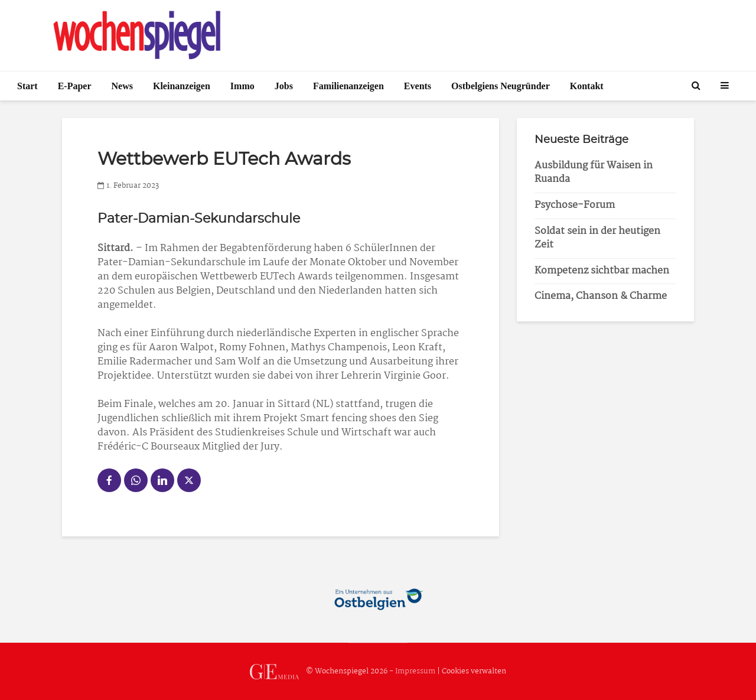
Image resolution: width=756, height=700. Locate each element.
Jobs (284, 86)
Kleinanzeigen (182, 86)
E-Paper (75, 86)
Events (418, 86)
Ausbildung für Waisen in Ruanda (594, 172)
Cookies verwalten (474, 671)
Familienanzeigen (348, 86)
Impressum (415, 671)
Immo (242, 86)
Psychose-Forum (575, 205)
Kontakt (587, 86)
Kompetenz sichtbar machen (602, 271)
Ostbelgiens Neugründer (501, 86)
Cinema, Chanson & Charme (601, 296)
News (122, 86)
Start (27, 86)
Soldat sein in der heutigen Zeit (597, 238)
